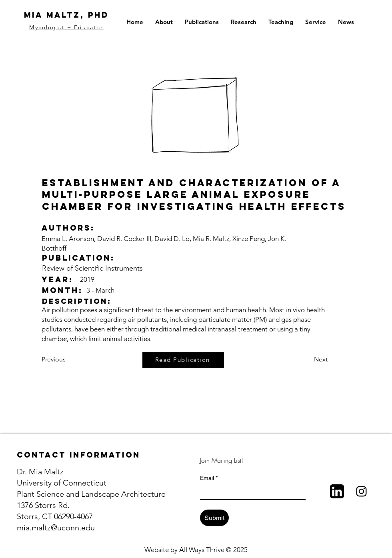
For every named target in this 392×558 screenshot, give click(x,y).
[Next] (308, 360)
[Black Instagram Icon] (361, 491)
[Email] (250, 492)
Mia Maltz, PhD (66, 15)
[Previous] (68, 360)
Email (209, 478)
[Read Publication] (183, 360)
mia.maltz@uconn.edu (56, 528)
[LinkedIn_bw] (337, 491)
